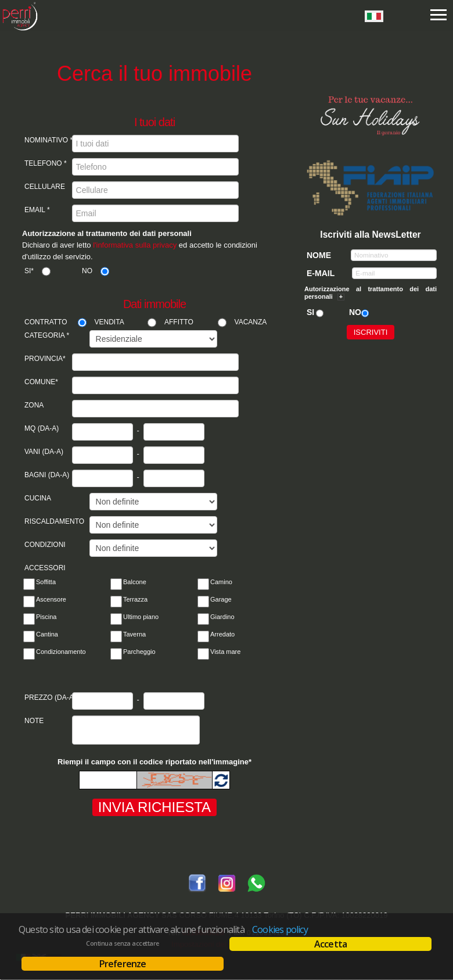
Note (34, 721)
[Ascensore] (29, 602)
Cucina (38, 498)
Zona (34, 405)
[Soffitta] (29, 584)
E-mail (321, 273)
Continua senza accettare (122, 943)
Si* (29, 271)
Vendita (109, 322)
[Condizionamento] (29, 654)
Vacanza (251, 322)
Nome (319, 255)
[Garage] (203, 602)
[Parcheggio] (116, 654)
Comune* (41, 382)
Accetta (330, 944)
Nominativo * (48, 140)
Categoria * (47, 335)
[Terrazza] (116, 602)
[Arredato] (203, 636)
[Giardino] (203, 619)
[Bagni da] (103, 478)
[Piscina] (29, 619)
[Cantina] (29, 636)
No (87, 271)
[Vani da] (103, 455)
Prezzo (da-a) (48, 698)
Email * (37, 210)
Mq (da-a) (42, 428)
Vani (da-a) (44, 452)
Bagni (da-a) (47, 475)
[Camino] (203, 584)
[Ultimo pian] (116, 619)
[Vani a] (174, 455)
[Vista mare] (203, 654)
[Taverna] (116, 636)
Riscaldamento (48, 521)
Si (310, 312)
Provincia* (45, 359)
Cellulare (45, 187)
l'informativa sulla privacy (135, 245)
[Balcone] (116, 584)
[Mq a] (174, 432)
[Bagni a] (174, 478)
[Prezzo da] (103, 701)
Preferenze (123, 964)
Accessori (45, 568)
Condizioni (45, 545)
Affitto (179, 322)
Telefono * (46, 163)
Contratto (46, 322)
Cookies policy (280, 929)
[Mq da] (103, 432)
